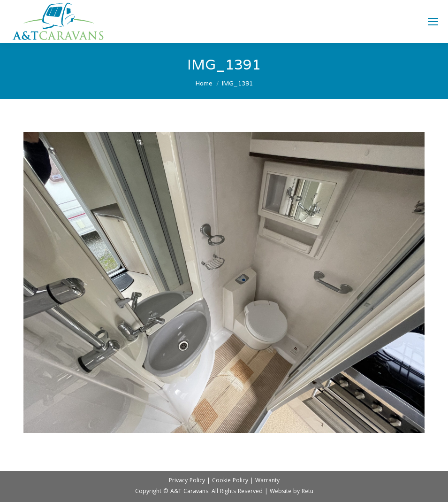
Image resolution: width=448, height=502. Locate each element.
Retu (308, 492)
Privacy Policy (187, 481)
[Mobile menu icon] (433, 22)
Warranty (267, 481)
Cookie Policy (230, 481)
